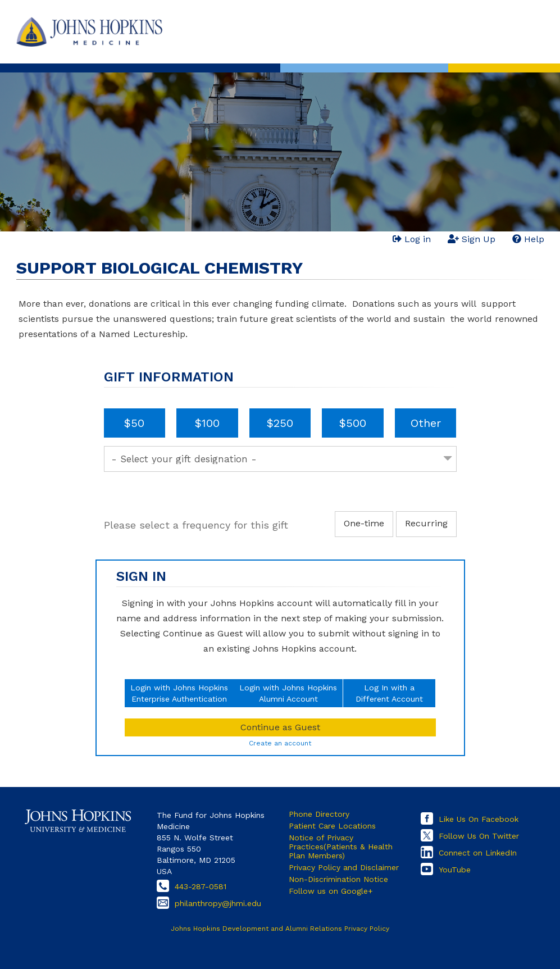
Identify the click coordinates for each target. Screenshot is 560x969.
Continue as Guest (280, 727)
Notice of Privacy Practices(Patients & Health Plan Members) (341, 847)
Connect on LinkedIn (478, 853)
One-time (364, 523)
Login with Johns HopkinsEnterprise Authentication (179, 693)
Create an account (280, 743)
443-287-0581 (201, 886)
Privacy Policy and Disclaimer (344, 867)
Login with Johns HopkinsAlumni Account (288, 693)
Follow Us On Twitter (479, 836)
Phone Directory (319, 814)
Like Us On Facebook (479, 819)
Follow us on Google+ (331, 891)
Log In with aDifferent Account (389, 693)
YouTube (455, 870)
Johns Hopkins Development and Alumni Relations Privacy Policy (280, 929)
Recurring (426, 523)
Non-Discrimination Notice (338, 879)
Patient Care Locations (332, 826)
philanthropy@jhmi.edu (218, 903)
